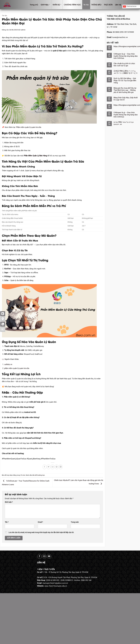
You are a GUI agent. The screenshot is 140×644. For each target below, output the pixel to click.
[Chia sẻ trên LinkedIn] (61, 467)
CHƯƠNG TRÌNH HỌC (72, 5)
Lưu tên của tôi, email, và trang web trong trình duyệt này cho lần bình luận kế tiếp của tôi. (41, 532)
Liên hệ (118, 5)
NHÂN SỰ (57, 5)
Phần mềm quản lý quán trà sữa (29, 127)
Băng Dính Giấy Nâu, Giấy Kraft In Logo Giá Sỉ (126, 99)
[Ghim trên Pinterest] (57, 467)
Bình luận (9, 502)
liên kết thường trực (39, 475)
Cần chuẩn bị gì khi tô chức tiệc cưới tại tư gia (124, 65)
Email (40, 522)
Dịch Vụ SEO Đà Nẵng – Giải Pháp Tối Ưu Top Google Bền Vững (125, 81)
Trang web (75, 522)
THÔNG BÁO (96, 5)
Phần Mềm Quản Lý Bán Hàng (35, 156)
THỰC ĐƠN (108, 5)
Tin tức (86, 5)
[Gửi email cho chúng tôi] (44, 556)
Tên (7, 522)
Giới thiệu (45, 5)
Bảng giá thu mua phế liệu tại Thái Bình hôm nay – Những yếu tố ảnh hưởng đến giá (125, 90)
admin (23, 30)
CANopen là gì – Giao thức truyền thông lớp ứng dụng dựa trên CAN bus (126, 56)
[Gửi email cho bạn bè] (53, 467)
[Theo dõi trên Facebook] (40, 556)
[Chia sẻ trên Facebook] (45, 467)
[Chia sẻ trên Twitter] (49, 467)
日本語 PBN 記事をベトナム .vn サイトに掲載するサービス (126, 72)
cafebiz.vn (8, 364)
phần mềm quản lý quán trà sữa (17, 368)
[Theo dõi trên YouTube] (49, 556)
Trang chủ (34, 5)
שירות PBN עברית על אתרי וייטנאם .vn (124, 123)
